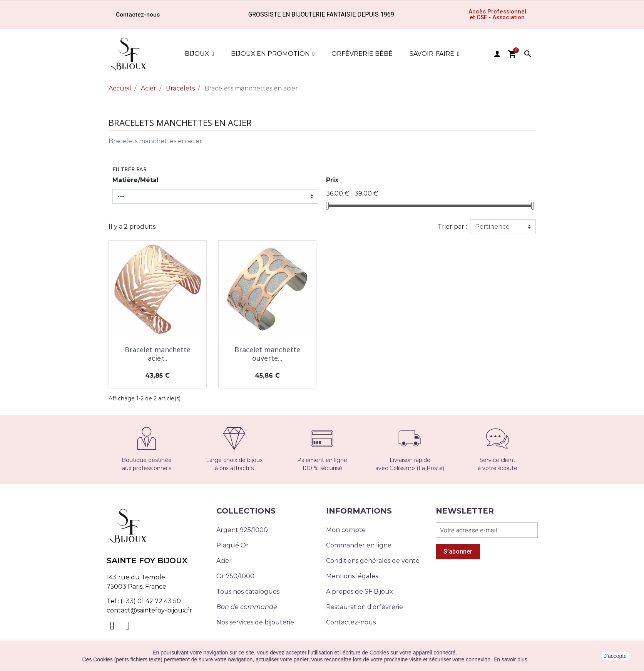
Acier (224, 561)
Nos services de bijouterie (255, 622)
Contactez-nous (351, 622)
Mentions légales (352, 576)
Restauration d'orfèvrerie (365, 607)
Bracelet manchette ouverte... (267, 354)
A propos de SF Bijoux (360, 592)
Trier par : (452, 227)
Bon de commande (247, 607)
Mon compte (346, 530)
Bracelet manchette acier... (158, 354)
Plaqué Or (233, 545)
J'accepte (615, 656)
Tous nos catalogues (248, 592)
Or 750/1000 (235, 576)
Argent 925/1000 (242, 530)
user (497, 54)
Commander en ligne (359, 545)
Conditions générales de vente (373, 561)
